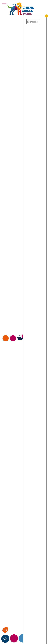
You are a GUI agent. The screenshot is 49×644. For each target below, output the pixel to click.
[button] (28, 17)
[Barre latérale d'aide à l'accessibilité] (5, 639)
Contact (22, 638)
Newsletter (14, 638)
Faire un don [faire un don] (6, 338)
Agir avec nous (13, 338)
